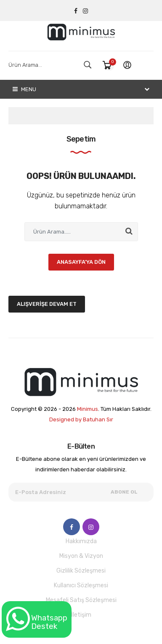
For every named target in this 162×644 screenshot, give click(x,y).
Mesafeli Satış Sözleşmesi (81, 600)
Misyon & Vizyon (81, 556)
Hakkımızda (81, 541)
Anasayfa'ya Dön (81, 262)
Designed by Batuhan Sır (81, 419)
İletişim (81, 615)
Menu (24, 89)
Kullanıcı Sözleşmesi (81, 585)
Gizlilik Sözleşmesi (81, 571)
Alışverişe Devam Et (47, 304)
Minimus (88, 409)
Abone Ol (124, 492)
